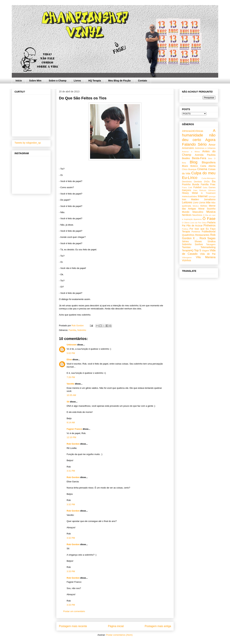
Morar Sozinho (207, 209)
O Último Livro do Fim (192, 223)
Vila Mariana (206, 257)
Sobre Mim (35, 81)
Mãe (208, 202)
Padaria (211, 222)
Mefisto (204, 206)
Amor (212, 145)
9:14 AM (71, 422)
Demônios (187, 182)
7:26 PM (71, 377)
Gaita (205, 187)
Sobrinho (82, 330)
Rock (203, 238)
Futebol (197, 187)
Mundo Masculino (193, 212)
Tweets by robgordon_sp (28, 143)
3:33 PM (71, 571)
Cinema (202, 169)
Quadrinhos (188, 235)
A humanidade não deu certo (199, 135)
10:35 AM (71, 395)
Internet (203, 196)
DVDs (207, 182)
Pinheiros (209, 225)
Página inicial (116, 626)
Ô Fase (209, 219)
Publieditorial (209, 232)
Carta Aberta (208, 166)
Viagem (206, 251)
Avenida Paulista (205, 155)
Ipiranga (212, 197)
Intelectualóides (190, 197)
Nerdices (187, 215)
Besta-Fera (199, 158)
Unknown (72, 345)
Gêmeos (212, 190)
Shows (198, 241)
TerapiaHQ (188, 250)
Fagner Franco (74, 429)
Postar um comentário (74, 611)
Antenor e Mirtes (191, 152)
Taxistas (186, 247)
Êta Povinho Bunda (199, 183)
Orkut (204, 223)
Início (19, 81)
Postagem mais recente (73, 626)
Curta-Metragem (209, 178)
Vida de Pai (208, 254)
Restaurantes (202, 235)
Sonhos (199, 244)
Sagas (211, 238)
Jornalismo (210, 199)
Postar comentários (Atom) (119, 635)
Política (185, 229)
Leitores (187, 202)
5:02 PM (71, 353)
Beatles (186, 158)
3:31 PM (71, 471)
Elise (69, 359)
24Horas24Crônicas (193, 131)
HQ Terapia (95, 81)
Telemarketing (208, 247)
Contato (143, 81)
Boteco (194, 166)
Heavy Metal (190, 193)
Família (72, 330)
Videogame (187, 257)
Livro (196, 202)
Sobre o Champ (57, 81)
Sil (68, 402)
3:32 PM (71, 504)
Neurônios (197, 215)
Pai (184, 226)
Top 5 (198, 250)
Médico (196, 206)
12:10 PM (71, 437)
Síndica (211, 241)
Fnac (213, 184)
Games (212, 187)
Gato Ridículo (200, 190)
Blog (194, 162)
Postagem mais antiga (158, 626)
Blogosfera (209, 162)
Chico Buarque (189, 169)
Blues (185, 166)
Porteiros (196, 232)
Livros (77, 81)
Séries (185, 241)
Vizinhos (187, 260)
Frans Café (187, 187)
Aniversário (188, 148)
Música (211, 212)
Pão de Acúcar (195, 226)
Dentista (198, 182)
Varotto (70, 384)
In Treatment (208, 193)
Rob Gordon (73, 444)
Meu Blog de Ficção (119, 81)
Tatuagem (211, 244)
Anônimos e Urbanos (205, 148)
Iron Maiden (190, 199)
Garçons (187, 190)
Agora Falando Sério (199, 142)
